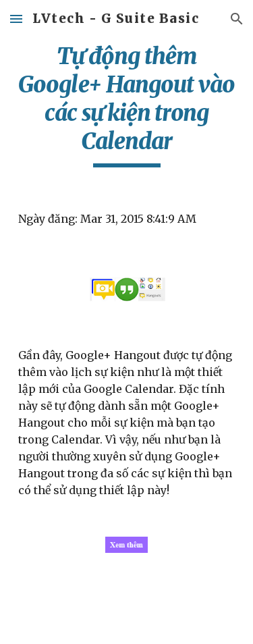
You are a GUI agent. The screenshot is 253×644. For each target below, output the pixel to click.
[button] (16, 19)
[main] (127, 105)
